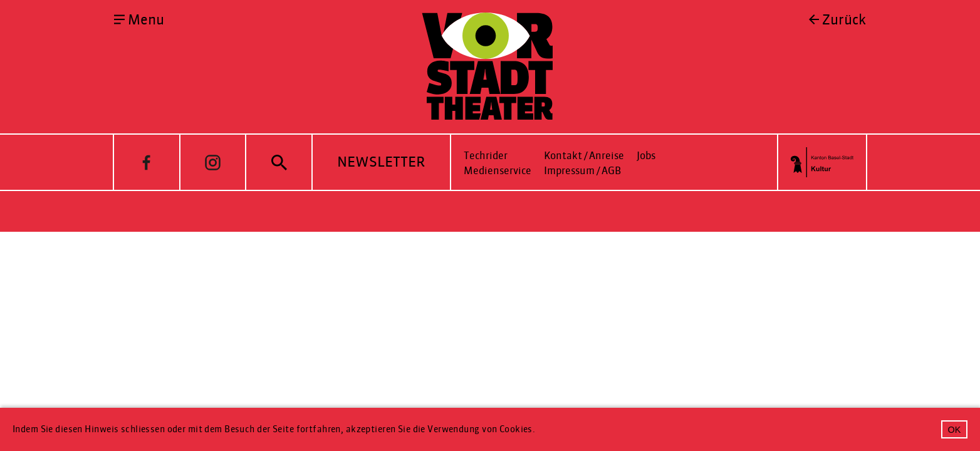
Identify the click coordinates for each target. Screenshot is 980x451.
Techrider (486, 156)
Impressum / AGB (582, 171)
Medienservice (498, 171)
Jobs (646, 156)
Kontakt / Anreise (584, 156)
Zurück (844, 20)
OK (955, 430)
